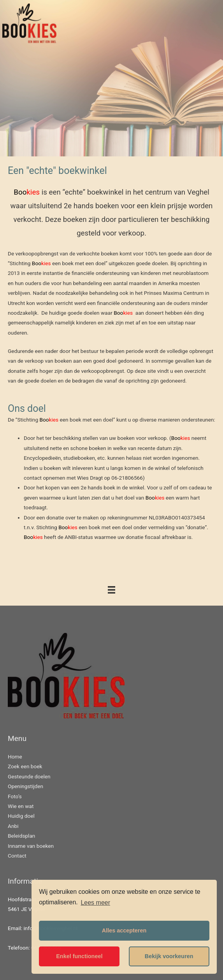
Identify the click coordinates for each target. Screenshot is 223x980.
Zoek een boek (25, 766)
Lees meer (95, 903)
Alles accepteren (124, 930)
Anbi (13, 826)
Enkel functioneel (79, 956)
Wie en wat (21, 806)
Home (15, 757)
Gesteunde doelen (29, 776)
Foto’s (15, 796)
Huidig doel (21, 816)
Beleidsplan (21, 836)
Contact (17, 856)
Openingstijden (25, 786)
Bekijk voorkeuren (169, 956)
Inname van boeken (31, 846)
